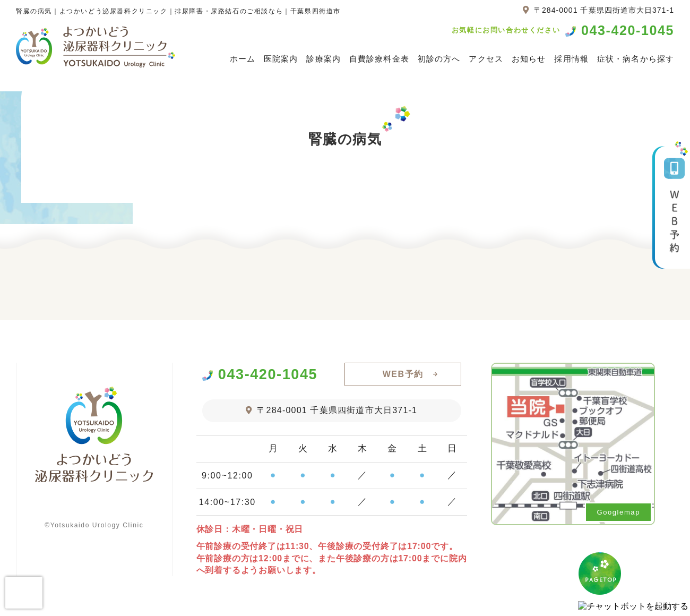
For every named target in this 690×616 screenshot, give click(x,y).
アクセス (486, 59)
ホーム (243, 59)
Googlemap (618, 512)
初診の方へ (439, 59)
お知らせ (529, 59)
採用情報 (571, 59)
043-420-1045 (628, 31)
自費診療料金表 (379, 59)
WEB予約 (403, 374)
